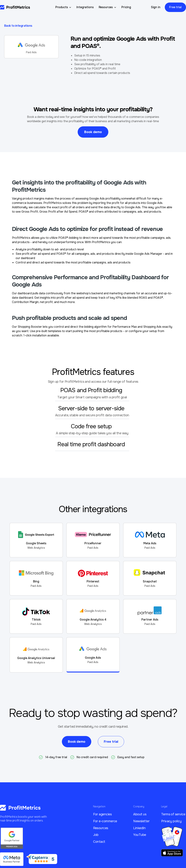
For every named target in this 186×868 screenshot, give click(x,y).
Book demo (93, 132)
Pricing (126, 7)
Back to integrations (18, 26)
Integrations (85, 7)
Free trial (175, 7)
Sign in (156, 7)
